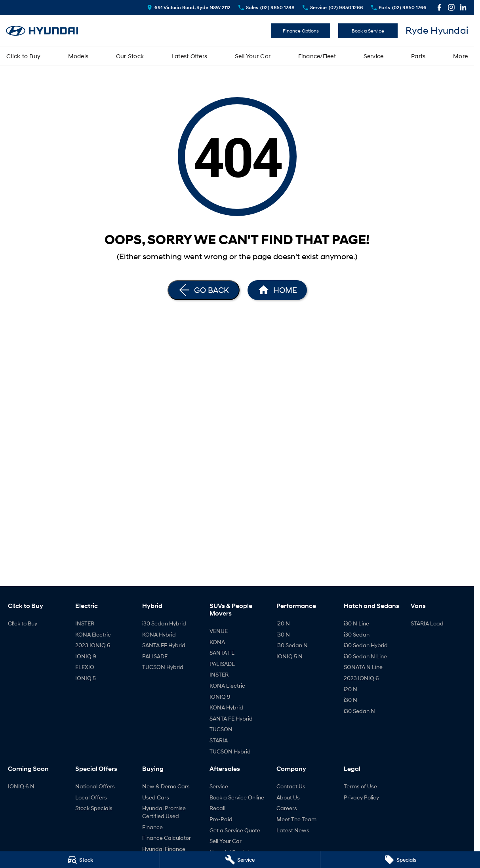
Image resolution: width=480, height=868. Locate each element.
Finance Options (301, 31)
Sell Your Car (253, 56)
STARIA (219, 740)
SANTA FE (222, 653)
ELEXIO (85, 667)
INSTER (85, 623)
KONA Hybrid (159, 634)
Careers (287, 808)
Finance (152, 827)
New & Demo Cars (166, 786)
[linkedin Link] (463, 7)
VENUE (219, 631)
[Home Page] (42, 31)
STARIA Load (427, 623)
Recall (217, 808)
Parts (418, 56)
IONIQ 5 (86, 678)
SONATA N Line (363, 667)
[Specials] (400, 860)
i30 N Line (356, 623)
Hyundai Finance (164, 849)
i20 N (283, 623)
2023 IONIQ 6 (93, 645)
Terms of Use (360, 786)
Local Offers (91, 797)
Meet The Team (296, 819)
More (460, 56)
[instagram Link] (451, 7)
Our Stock (130, 56)
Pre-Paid (221, 819)
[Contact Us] (189, 7)
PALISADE (155, 656)
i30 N (283, 634)
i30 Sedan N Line (365, 656)
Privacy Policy (361, 797)
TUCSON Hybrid (163, 667)
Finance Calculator (167, 838)
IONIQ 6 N (21, 786)
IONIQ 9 (86, 656)
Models (78, 56)
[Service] (240, 860)
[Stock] (80, 860)
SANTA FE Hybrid (164, 645)
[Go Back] (204, 290)
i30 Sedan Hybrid (164, 623)
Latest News (293, 830)
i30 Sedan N (292, 645)
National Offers (95, 786)
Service (374, 56)
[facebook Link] (439, 7)
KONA (217, 642)
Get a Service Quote (235, 830)
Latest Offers (189, 56)
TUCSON (221, 729)
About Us (288, 797)
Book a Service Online (237, 797)
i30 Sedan (357, 634)
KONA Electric (93, 634)
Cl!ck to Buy (23, 56)
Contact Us (291, 786)
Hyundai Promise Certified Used (164, 812)
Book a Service (368, 31)
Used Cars (156, 797)
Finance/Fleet (317, 56)
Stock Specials (94, 808)
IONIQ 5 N (290, 656)
